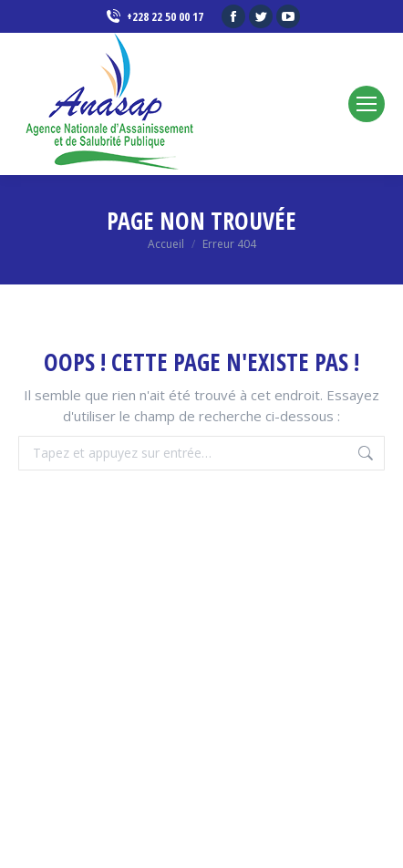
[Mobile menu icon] (367, 104)
